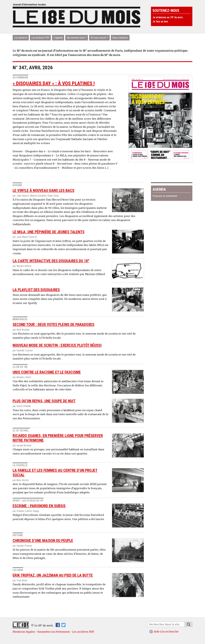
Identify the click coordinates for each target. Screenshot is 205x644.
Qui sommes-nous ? (77, 38)
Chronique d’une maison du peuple (43, 541)
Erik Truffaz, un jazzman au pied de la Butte (53, 575)
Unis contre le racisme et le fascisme (47, 372)
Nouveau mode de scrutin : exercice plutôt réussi (57, 345)
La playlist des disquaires (36, 290)
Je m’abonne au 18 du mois (168, 17)
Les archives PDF (40, 38)
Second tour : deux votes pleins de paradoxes (53, 324)
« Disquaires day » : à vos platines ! (54, 83)
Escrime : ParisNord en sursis (39, 506)
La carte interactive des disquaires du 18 (51, 261)
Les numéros (21, 38)
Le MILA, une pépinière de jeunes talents (49, 232)
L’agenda (58, 38)
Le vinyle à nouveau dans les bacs (43, 190)
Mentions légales (24, 632)
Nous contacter (120, 38)
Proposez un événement (165, 196)
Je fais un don (160, 22)
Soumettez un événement (54, 632)
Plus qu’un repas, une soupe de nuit (44, 401)
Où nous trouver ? (99, 38)
